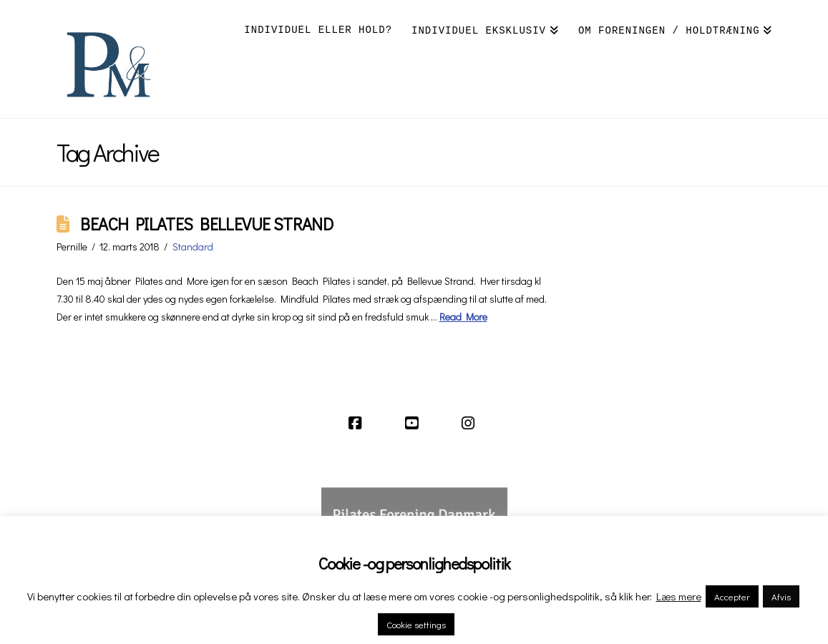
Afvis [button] (781, 596)
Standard (193, 247)
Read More (463, 317)
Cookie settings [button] (416, 624)
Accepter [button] (732, 596)
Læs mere (679, 596)
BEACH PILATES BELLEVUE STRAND (206, 224)
